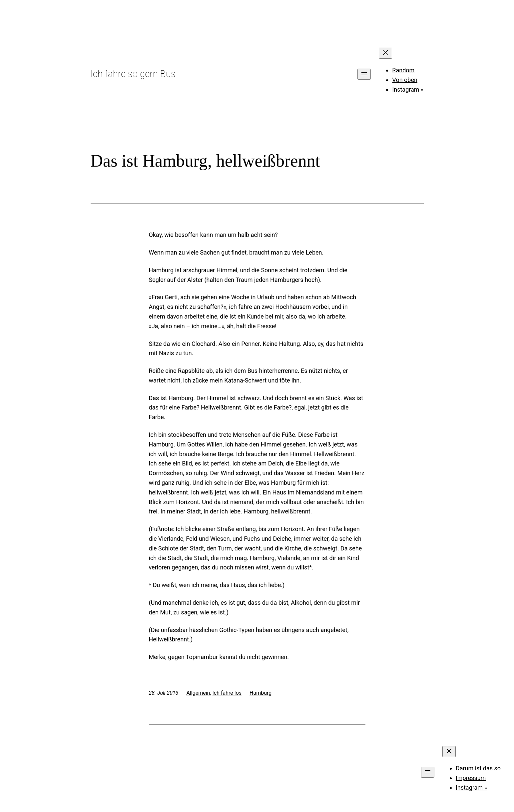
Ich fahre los (227, 693)
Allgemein (198, 693)
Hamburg (260, 693)
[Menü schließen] (385, 53)
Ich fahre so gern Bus (133, 74)
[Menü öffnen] (364, 74)
